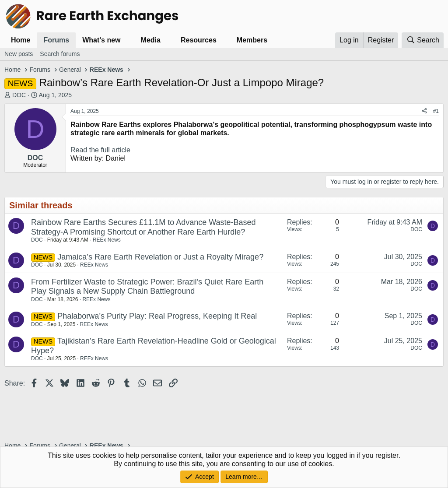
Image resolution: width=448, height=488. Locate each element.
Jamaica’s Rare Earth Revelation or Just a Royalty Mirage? (160, 257)
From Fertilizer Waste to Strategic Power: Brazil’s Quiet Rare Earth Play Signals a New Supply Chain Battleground (147, 287)
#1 (436, 111)
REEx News (107, 240)
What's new (101, 40)
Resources (199, 40)
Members (252, 40)
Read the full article (100, 150)
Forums (56, 40)
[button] (128, 40)
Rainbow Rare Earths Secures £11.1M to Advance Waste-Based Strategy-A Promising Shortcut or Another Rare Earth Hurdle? (143, 227)
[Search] (423, 40)
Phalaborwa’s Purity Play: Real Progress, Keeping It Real (157, 316)
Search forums (60, 54)
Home (21, 40)
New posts (19, 54)
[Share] (424, 111)
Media (151, 40)
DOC (19, 95)
